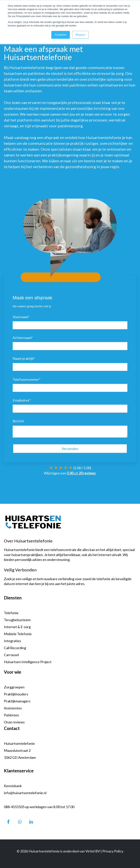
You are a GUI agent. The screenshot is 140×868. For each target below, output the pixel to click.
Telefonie (11, 613)
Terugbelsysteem (17, 620)
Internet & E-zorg (17, 627)
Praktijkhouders (16, 694)
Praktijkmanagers (17, 701)
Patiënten (11, 715)
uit (81, 473)
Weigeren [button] (80, 35)
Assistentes (13, 708)
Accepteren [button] (61, 35)
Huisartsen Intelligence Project (28, 662)
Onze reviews (14, 722)
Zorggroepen (14, 687)
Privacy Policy (113, 851)
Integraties (12, 641)
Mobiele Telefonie (18, 634)
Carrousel (11, 655)
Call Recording (15, 648)
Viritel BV (93, 851)
